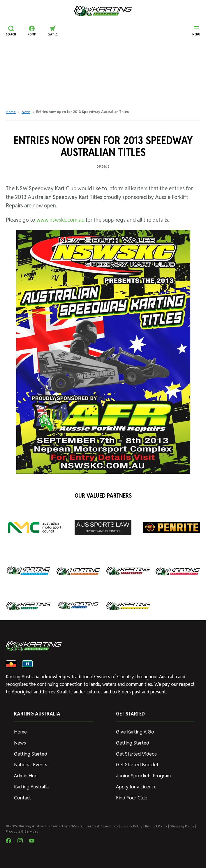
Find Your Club (131, 796)
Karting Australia (31, 785)
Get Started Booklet (137, 764)
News (26, 112)
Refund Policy (156, 824)
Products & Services (22, 829)
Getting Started (30, 753)
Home (11, 112)
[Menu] (196, 31)
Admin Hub (25, 774)
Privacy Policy (132, 824)
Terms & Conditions (102, 824)
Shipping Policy (182, 824)
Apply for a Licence (136, 785)
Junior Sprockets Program (143, 774)
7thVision (76, 824)
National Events (30, 764)
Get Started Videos (136, 753)
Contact (22, 796)
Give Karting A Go (134, 732)
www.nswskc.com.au (60, 220)
